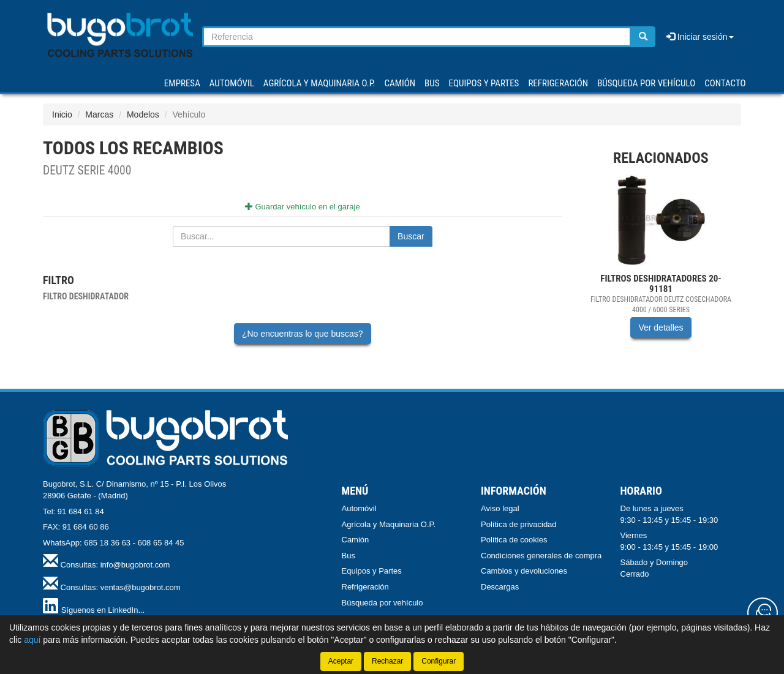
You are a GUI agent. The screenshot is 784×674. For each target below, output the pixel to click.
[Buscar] (643, 37)
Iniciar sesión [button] (700, 37)
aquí (32, 640)
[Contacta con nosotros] (763, 613)
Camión (356, 540)
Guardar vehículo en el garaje (303, 207)
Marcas (99, 114)
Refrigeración (365, 587)
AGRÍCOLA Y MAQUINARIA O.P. (319, 83)
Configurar (439, 661)
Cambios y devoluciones (524, 571)
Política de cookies (514, 540)
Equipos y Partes (372, 571)
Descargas (500, 587)
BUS (432, 83)
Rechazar (387, 661)
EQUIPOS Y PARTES (484, 83)
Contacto (725, 83)
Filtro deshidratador (86, 296)
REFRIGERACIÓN (558, 83)
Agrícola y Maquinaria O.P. (389, 524)
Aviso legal (500, 508)
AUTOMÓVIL (232, 83)
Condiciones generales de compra (541, 556)
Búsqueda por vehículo (646, 83)
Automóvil (359, 508)
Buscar (411, 236)
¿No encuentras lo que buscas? (303, 334)
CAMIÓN (400, 83)
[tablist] (661, 265)
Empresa (182, 83)
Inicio (62, 114)
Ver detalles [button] (661, 328)
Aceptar (341, 661)
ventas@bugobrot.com (141, 587)
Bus (349, 556)
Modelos (143, 114)
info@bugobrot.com (135, 565)
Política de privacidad (519, 524)
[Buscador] (417, 37)
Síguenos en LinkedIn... (103, 610)
